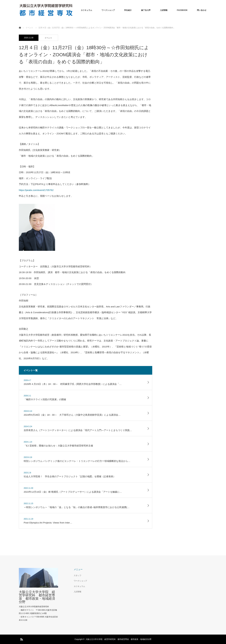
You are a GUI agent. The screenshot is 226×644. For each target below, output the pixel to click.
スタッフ (78, 575)
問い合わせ (202, 10)
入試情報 (164, 10)
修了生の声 (146, 10)
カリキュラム (86, 10)
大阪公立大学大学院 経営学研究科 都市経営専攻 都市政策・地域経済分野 (37, 597)
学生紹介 (128, 10)
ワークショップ (108, 10)
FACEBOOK (182, 10)
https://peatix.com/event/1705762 (36, 190)
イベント (48, 38)
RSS (21, 639)
